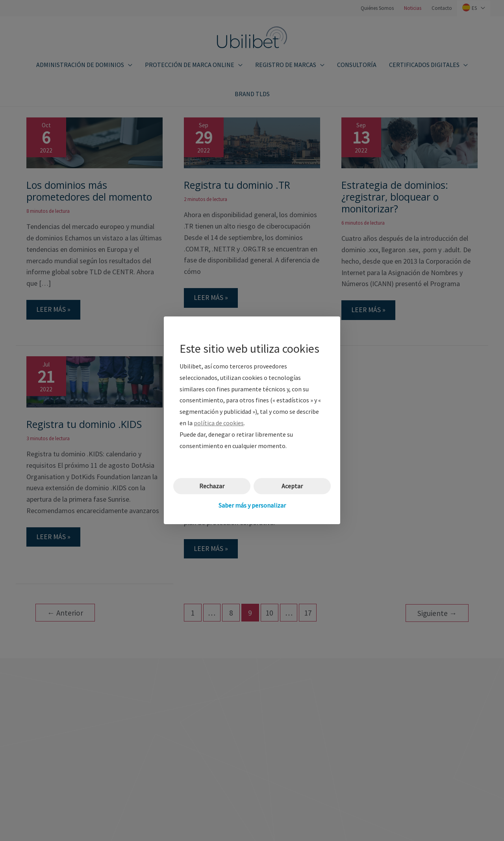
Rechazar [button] (212, 486)
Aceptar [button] (292, 486)
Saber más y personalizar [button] (252, 505)
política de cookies (219, 423)
